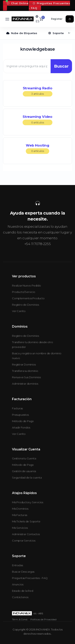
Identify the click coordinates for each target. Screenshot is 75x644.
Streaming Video (37, 120)
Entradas (17, 565)
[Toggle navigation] (7, 19)
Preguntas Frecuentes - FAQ (49, 6)
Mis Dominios (20, 509)
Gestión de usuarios (24, 471)
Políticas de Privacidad (43, 619)
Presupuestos (20, 415)
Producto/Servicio (24, 292)
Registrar (57, 19)
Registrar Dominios (24, 364)
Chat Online (18, 3)
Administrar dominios (25, 384)
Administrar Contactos (26, 534)
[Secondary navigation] (37, 33)
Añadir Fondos (21, 427)
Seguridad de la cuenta (27, 478)
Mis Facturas (20, 515)
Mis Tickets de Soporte (26, 521)
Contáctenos (20, 597)
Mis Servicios (20, 528)
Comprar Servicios (24, 541)
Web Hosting (37, 149)
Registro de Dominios (25, 305)
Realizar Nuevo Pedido (26, 286)
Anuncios (18, 584)
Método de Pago (23, 421)
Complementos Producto (28, 298)
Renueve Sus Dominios (26, 377)
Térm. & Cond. (20, 619)
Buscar (61, 66)
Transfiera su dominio (25, 371)
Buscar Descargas (23, 572)
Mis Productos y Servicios (28, 502)
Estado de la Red (23, 591)
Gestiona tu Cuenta (24, 458)
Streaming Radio (38, 91)
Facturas (17, 408)
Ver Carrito (19, 311)
